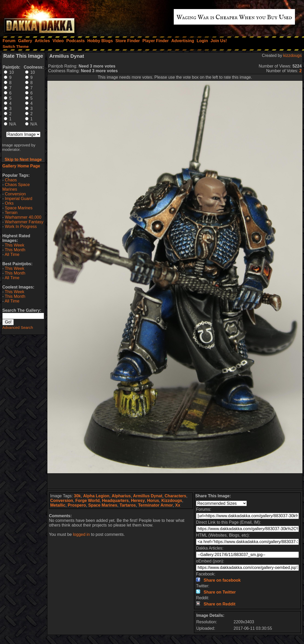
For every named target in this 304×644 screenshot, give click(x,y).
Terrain (11, 213)
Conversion (15, 194)
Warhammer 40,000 (23, 217)
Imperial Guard (19, 199)
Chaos (11, 180)
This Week (14, 245)
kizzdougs (292, 55)
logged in (81, 534)
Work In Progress (21, 227)
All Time (12, 254)
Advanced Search (18, 327)
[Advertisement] (175, 481)
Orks (9, 203)
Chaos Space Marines (16, 187)
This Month (15, 250)
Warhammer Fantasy (24, 222)
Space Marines (19, 208)
